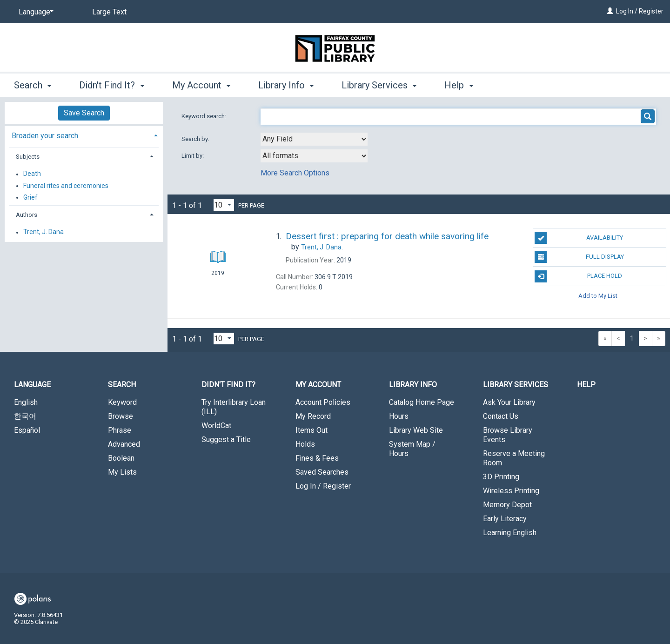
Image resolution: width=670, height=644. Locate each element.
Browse (121, 416)
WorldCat (216, 426)
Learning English (510, 533)
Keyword (122, 402)
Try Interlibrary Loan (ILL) (234, 407)
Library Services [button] (379, 85)
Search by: (196, 139)
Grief (30, 197)
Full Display (579, 257)
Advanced (124, 444)
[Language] (34, 12)
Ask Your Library (509, 402)
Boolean (121, 458)
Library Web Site (416, 430)
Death (32, 174)
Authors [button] (27, 215)
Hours (399, 416)
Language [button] (32, 385)
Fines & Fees (317, 458)
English (26, 402)
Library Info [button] (286, 85)
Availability (579, 238)
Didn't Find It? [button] (111, 85)
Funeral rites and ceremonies (66, 186)
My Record (313, 416)
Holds (305, 444)
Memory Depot (507, 505)
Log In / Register (640, 11)
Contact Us (501, 416)
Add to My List (598, 296)
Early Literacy (505, 519)
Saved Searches (322, 472)
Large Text (109, 12)
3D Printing (501, 477)
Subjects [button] (28, 157)
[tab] (84, 135)
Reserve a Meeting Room (514, 458)
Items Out (312, 430)
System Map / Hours (412, 449)
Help (586, 385)
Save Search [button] (84, 113)
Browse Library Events (508, 435)
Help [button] (459, 85)
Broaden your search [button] (45, 136)
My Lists (122, 472)
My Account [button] (201, 85)
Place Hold (578, 276)
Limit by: (193, 156)
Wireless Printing (511, 491)
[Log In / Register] (610, 11)
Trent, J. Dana (44, 232)
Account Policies (323, 402)
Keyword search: (204, 116)
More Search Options (295, 173)
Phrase (120, 430)
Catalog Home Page (422, 402)
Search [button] (33, 85)
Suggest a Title (226, 439)
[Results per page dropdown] (224, 205)
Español (27, 430)
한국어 (25, 416)
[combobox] (314, 139)
